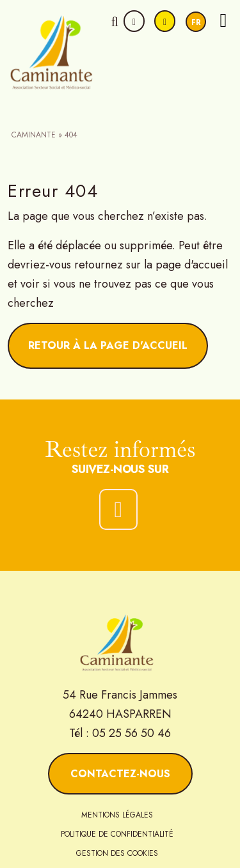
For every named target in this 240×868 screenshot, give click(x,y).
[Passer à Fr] (196, 22)
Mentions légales (117, 815)
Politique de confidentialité (117, 834)
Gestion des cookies (117, 853)
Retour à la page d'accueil (108, 345)
